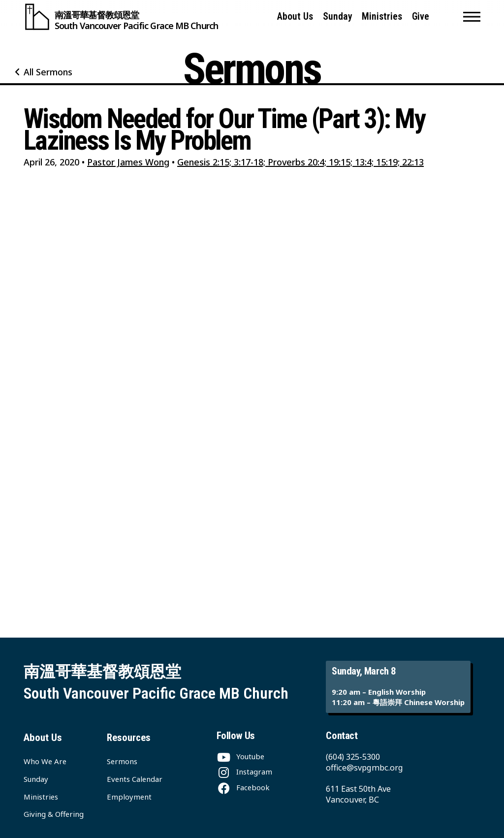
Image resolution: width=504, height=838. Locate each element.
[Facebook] (243, 787)
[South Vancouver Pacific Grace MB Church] (121, 17)
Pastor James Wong (128, 162)
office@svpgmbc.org (364, 767)
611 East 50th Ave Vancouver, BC (358, 794)
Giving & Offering (54, 814)
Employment (129, 797)
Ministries (382, 16)
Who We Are (45, 761)
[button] (472, 17)
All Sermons (48, 72)
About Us (295, 16)
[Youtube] (240, 756)
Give (421, 16)
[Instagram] (244, 772)
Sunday (338, 16)
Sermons (122, 761)
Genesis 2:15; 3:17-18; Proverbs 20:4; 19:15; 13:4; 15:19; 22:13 (300, 162)
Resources (129, 738)
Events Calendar (135, 779)
